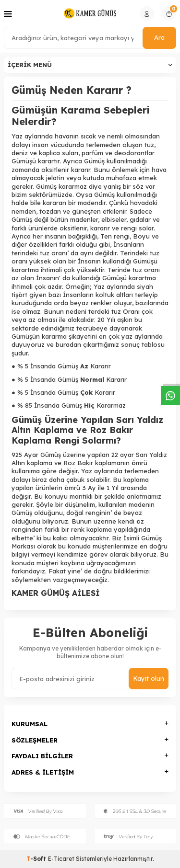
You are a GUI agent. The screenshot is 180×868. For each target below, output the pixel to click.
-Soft (37, 859)
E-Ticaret (61, 859)
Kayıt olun (149, 678)
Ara (159, 37)
